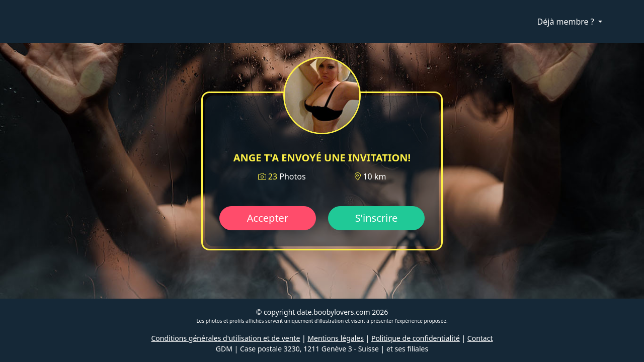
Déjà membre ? (567, 22)
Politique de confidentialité (416, 338)
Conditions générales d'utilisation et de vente (226, 338)
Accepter (268, 218)
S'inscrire (377, 218)
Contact (480, 338)
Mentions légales (336, 338)
